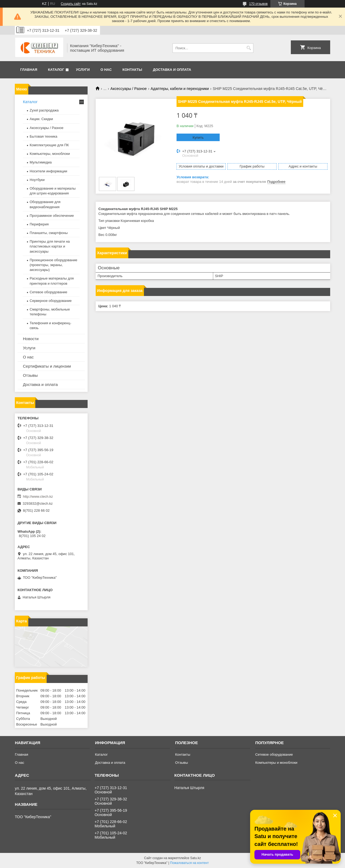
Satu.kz (195, 858)
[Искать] (249, 48)
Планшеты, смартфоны (49, 233)
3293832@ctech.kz (38, 503)
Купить (198, 137)
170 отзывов (258, 4)
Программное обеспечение (52, 216)
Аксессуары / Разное (129, 89)
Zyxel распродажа (44, 110)
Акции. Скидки (41, 119)
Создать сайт (71, 4)
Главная (29, 70)
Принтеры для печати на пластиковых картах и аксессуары (50, 246)
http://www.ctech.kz (38, 496)
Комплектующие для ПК (49, 145)
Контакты (132, 70)
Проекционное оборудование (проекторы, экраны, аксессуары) (54, 265)
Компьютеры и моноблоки (276, 763)
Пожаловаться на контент (189, 863)
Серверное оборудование (51, 301)
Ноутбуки (37, 180)
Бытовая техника (43, 136)
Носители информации (48, 171)
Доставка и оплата (172, 70)
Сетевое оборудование (49, 292)
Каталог (56, 70)
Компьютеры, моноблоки (50, 154)
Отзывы (30, 375)
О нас (106, 70)
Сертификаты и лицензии (47, 366)
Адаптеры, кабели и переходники (180, 89)
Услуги (83, 70)
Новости (31, 339)
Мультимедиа (41, 162)
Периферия (39, 224)
